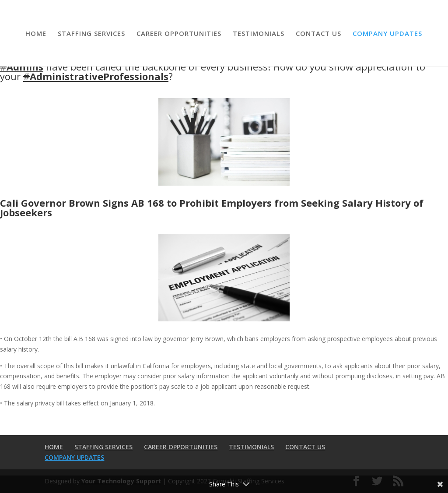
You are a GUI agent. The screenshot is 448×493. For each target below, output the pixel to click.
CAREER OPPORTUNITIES (179, 34)
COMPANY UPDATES (387, 34)
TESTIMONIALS (259, 34)
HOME (36, 34)
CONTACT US (318, 34)
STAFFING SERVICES (91, 34)
